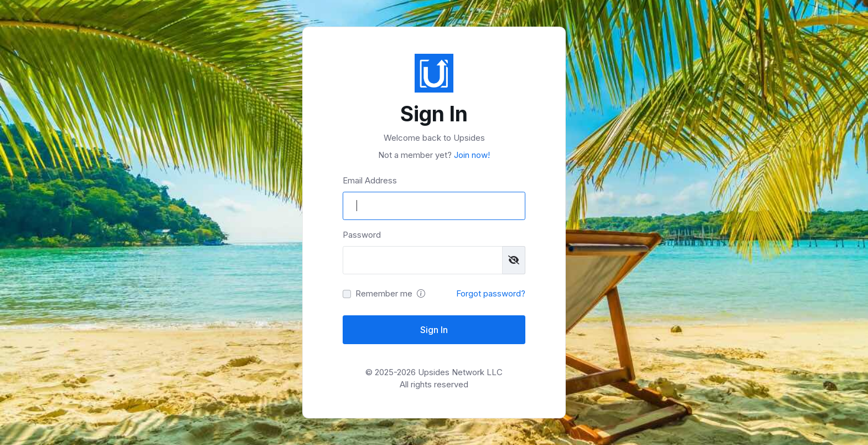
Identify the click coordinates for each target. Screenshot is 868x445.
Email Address (370, 180)
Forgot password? (491, 293)
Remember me (384, 293)
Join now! (471, 155)
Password (362, 235)
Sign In (434, 330)
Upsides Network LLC (460, 372)
